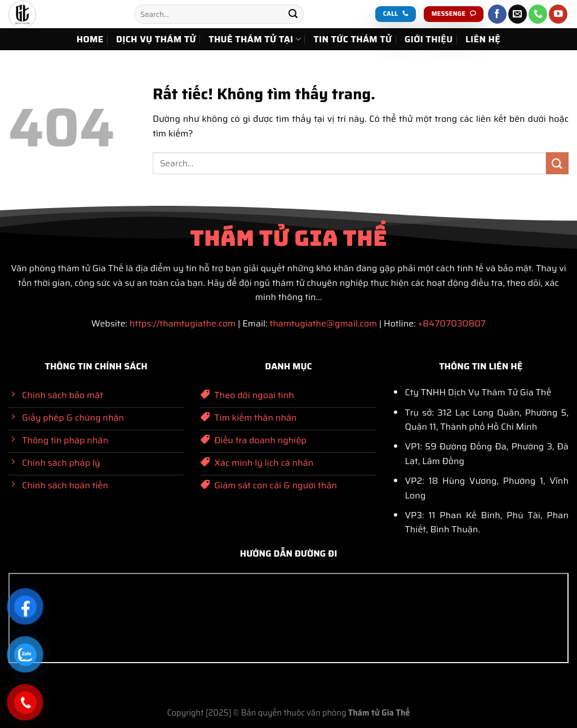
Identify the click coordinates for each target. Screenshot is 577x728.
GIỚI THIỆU (429, 39)
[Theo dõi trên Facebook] (497, 14)
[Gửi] (293, 14)
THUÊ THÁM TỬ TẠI (255, 39)
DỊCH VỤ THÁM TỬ (156, 39)
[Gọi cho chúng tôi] (538, 14)
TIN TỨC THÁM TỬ (352, 39)
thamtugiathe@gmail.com (323, 323)
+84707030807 (452, 323)
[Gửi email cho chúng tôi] (518, 14)
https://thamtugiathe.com (183, 323)
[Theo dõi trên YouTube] (558, 14)
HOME (90, 39)
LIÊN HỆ (483, 39)
